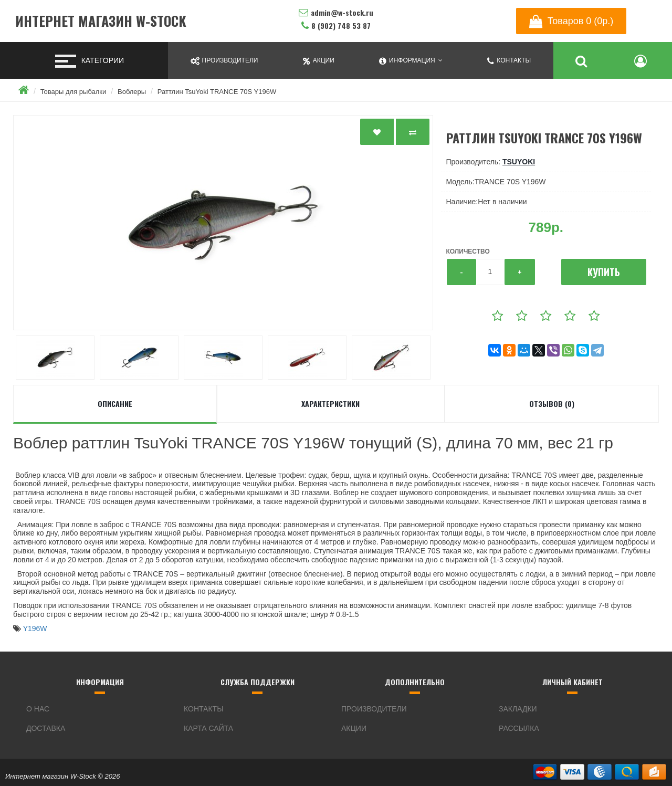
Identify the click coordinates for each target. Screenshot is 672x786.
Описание (115, 404)
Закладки (518, 709)
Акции (354, 728)
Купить (604, 272)
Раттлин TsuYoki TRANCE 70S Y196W (217, 92)
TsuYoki (519, 162)
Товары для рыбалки (73, 92)
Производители (374, 709)
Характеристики (330, 404)
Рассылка (519, 728)
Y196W (35, 628)
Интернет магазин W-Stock (101, 21)
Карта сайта (208, 728)
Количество (468, 251)
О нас (38, 709)
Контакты (204, 709)
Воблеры (132, 92)
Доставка (46, 728)
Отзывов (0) (552, 404)
